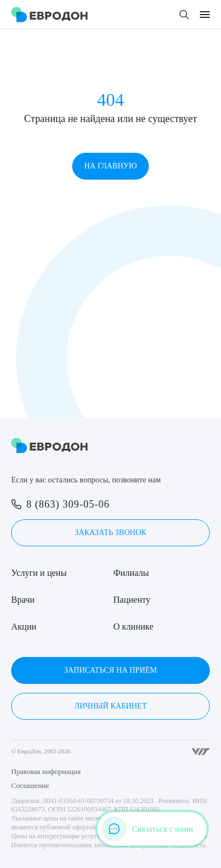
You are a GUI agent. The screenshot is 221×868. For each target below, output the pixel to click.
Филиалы (131, 573)
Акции (24, 627)
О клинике (133, 627)
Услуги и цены (39, 573)
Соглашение (30, 785)
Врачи (23, 600)
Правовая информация (46, 771)
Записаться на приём (110, 670)
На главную (110, 166)
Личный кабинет (110, 706)
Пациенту (132, 600)
